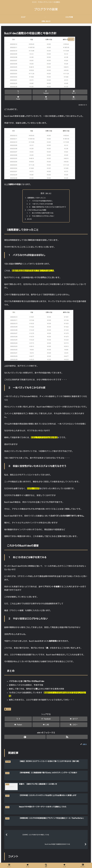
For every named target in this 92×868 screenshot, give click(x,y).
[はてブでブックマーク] (39, 92)
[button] (81, 92)
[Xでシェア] (11, 92)
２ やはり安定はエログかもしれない (41, 213)
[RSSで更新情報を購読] (48, 734)
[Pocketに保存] (53, 92)
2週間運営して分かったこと (35, 192)
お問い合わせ (63, 861)
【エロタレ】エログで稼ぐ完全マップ (44, 861)
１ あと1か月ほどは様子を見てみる (41, 209)
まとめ (27, 216)
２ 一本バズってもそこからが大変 (40, 199)
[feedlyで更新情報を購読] (44, 734)
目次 (43, 187)
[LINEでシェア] (67, 92)
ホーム (27, 861)
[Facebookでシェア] (25, 92)
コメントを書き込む (46, 836)
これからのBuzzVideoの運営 (35, 206)
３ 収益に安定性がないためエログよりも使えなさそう (48, 203)
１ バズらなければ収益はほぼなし (40, 196)
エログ (8, 706)
